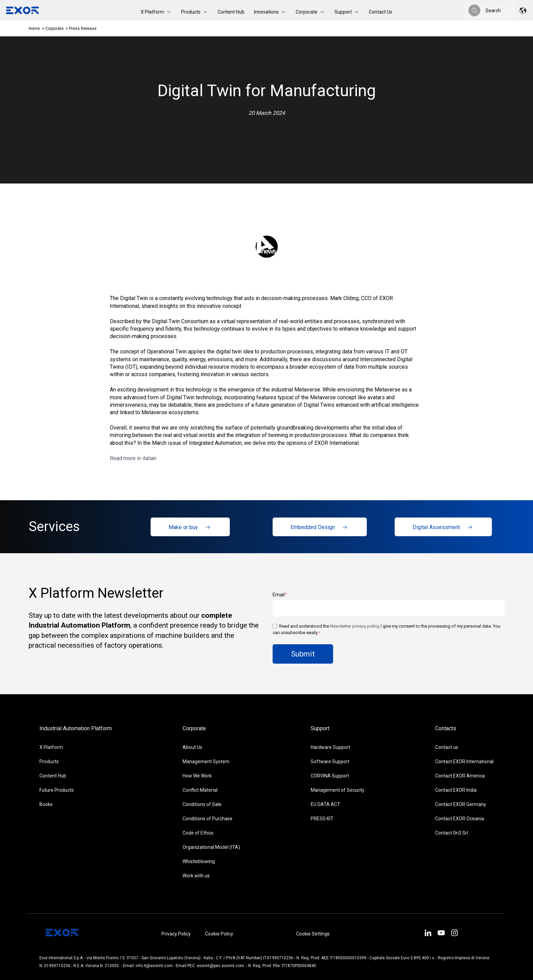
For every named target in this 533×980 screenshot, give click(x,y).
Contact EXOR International (464, 762)
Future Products (57, 790)
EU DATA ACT (325, 804)
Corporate (55, 29)
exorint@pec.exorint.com (220, 966)
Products (49, 762)
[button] (156, 12)
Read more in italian (133, 458)
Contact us (447, 747)
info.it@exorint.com (154, 966)
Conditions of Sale (202, 804)
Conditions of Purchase (208, 819)
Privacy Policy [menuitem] (176, 934)
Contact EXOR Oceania (460, 819)
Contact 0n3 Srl (452, 833)
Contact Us (381, 12)
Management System (206, 762)
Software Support (330, 762)
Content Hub (231, 12)
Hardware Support (330, 747)
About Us (192, 747)
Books (46, 804)
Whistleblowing (199, 861)
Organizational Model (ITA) (211, 847)
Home (34, 29)
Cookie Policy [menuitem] (219, 934)
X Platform (51, 747)
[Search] (474, 10)
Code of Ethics (198, 833)
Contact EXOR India (456, 790)
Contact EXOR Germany (461, 804)
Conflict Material (200, 790)
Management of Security (338, 790)
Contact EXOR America (460, 776)
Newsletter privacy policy (354, 626)
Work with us (196, 876)
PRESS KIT (322, 819)
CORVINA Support (330, 776)
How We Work (197, 776)
